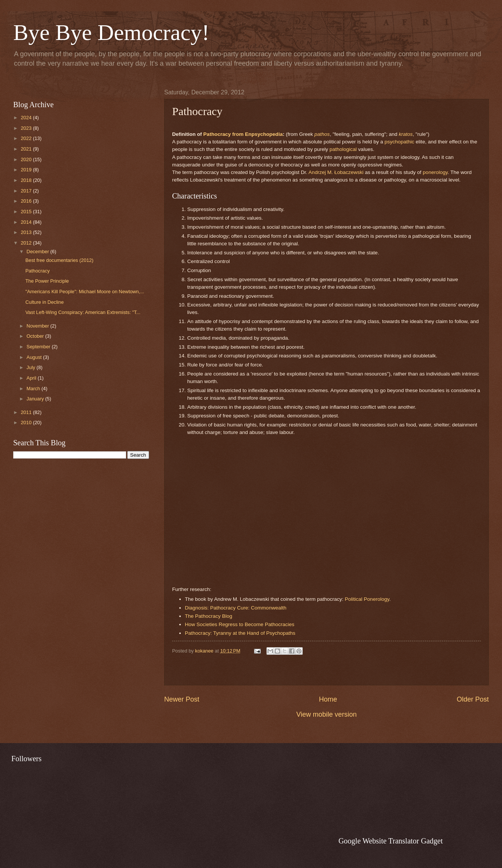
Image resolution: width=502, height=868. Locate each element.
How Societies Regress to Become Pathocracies (240, 624)
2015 (27, 212)
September (39, 347)
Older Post (473, 699)
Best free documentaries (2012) (59, 260)
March (34, 389)
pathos (322, 134)
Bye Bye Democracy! (111, 32)
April (32, 378)
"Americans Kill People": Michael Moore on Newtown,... (85, 292)
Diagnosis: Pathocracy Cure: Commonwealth (236, 608)
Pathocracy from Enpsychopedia (243, 134)
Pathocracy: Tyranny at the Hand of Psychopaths (240, 633)
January (36, 399)
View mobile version (326, 714)
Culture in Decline (45, 302)
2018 (27, 180)
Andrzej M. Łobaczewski (336, 172)
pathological (343, 149)
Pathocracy (37, 271)
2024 (27, 118)
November (38, 326)
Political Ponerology (367, 599)
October (36, 336)
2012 (27, 243)
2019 (27, 170)
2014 (27, 222)
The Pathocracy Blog (209, 616)
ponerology (435, 172)
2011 (27, 412)
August (35, 357)
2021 (27, 149)
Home (328, 699)
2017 (27, 191)
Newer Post (182, 699)
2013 (27, 232)
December (38, 252)
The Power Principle (47, 281)
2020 (27, 159)
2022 (27, 138)
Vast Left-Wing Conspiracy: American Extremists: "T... (83, 312)
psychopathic (400, 142)
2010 (27, 422)
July (31, 367)
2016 (27, 201)
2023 (27, 128)
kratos (406, 134)
